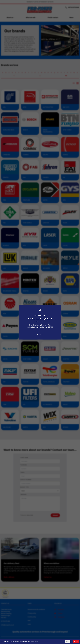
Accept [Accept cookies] (76, 641)
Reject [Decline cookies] (68, 641)
